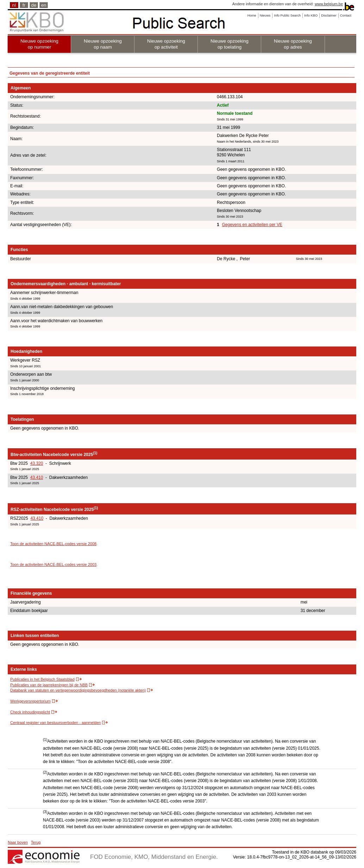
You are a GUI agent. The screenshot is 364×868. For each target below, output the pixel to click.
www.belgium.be (329, 4)
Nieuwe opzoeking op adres (293, 44)
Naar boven (18, 842)
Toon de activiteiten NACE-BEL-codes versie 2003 (53, 564)
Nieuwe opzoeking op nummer (39, 44)
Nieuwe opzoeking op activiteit (166, 44)
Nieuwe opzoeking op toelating (230, 44)
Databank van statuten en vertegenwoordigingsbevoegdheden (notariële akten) (78, 690)
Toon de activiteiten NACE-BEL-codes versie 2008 (53, 544)
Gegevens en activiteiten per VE (252, 225)
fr (24, 5)
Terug (36, 842)
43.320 (37, 463)
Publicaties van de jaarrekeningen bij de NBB (49, 685)
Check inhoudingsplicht (30, 712)
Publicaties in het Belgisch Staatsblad (42, 679)
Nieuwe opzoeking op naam (103, 44)
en (44, 5)
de (34, 5)
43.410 (37, 477)
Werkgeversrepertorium (30, 701)
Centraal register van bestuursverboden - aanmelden (55, 723)
